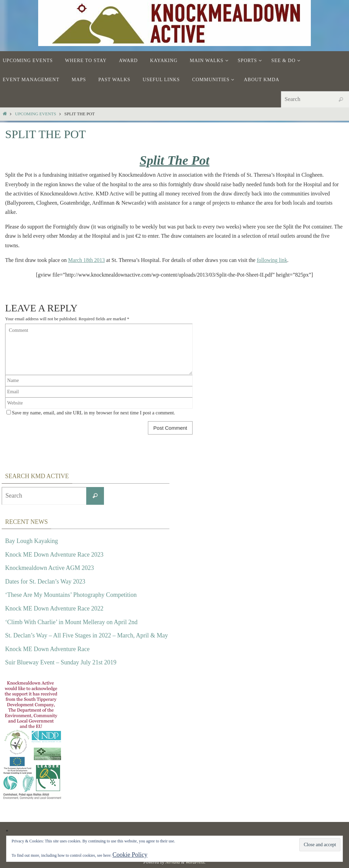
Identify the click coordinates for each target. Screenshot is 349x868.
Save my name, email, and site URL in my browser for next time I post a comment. (94, 413)
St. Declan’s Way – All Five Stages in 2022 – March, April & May (87, 635)
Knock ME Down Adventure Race (47, 649)
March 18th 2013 (87, 260)
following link (273, 260)
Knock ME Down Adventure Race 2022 (54, 608)
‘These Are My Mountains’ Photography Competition (71, 595)
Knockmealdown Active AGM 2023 (49, 568)
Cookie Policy (130, 855)
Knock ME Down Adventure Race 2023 (54, 554)
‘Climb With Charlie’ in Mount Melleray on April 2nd (71, 622)
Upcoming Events (36, 114)
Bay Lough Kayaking (32, 541)
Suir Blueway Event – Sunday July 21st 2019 (61, 662)
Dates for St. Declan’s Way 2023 (45, 581)
